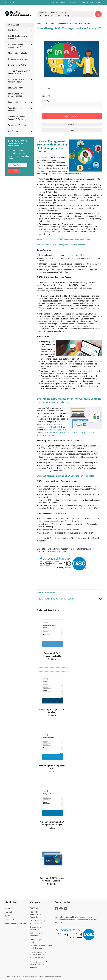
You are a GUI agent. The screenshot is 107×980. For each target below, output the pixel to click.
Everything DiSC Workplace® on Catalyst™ (52, 767)
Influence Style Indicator (19, 59)
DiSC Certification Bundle (54, 430)
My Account (74, 2)
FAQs (65, 13)
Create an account (95, 2)
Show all (34, 968)
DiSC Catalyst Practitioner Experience (76, 432)
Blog (67, 16)
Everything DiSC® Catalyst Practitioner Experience (52, 879)
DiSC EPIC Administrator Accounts (18, 37)
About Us (43, 13)
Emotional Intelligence (18, 102)
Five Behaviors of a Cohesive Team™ (16, 81)
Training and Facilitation (18, 125)
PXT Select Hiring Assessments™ (16, 46)
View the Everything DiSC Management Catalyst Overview (61, 245)
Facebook (56, 909)
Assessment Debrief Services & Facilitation (18, 118)
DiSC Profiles (13, 30)
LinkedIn (66, 909)
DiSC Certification (52, 432)
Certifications (14, 131)
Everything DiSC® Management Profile (52, 655)
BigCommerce (56, 977)
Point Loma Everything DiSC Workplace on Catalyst (52, 823)
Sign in (84, 2)
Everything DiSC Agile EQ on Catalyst (52, 711)
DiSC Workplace (56, 424)
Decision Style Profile (17, 65)
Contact (55, 13)
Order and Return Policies (50, 16)
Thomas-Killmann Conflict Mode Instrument (19, 72)
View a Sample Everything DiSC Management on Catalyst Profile (64, 239)
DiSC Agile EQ (54, 427)
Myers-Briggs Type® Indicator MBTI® (17, 95)
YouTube (61, 909)
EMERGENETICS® (15, 88)
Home (39, 24)
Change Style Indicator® (19, 53)
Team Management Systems (16, 109)
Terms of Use (11, 920)
